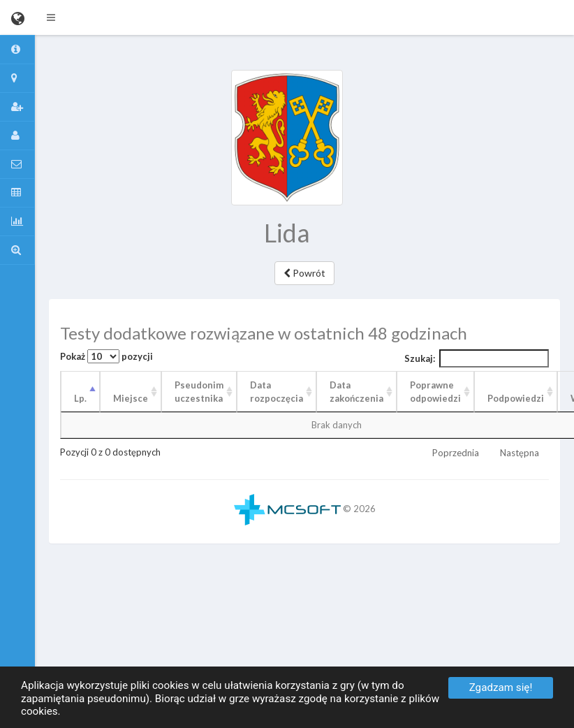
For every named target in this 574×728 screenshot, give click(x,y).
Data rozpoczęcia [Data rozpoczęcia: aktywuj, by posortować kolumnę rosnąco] (277, 392)
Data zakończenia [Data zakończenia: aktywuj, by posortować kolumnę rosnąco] (356, 392)
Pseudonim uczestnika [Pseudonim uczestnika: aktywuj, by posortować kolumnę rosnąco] (199, 392)
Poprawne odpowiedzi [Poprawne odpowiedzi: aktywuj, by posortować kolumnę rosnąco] (435, 392)
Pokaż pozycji (106, 356)
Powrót (304, 273)
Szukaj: (477, 358)
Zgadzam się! (501, 687)
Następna (520, 453)
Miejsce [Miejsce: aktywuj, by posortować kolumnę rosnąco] (131, 398)
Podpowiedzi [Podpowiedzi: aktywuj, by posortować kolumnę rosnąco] (516, 398)
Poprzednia (456, 453)
